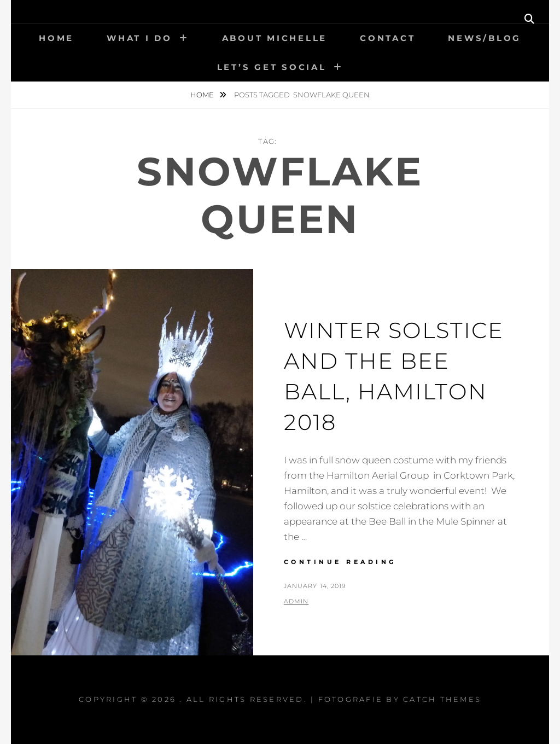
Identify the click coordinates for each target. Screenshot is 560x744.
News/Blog (485, 38)
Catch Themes (442, 699)
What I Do (139, 38)
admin (296, 601)
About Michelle (275, 38)
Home (56, 38)
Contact (387, 38)
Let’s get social (272, 67)
